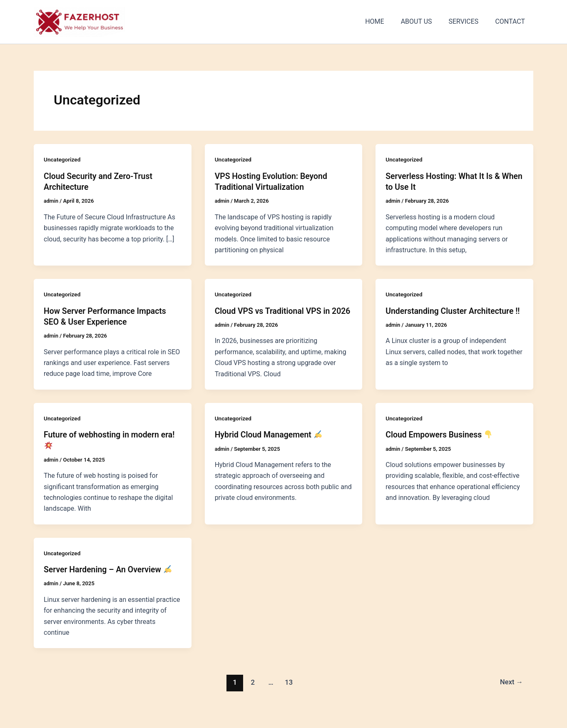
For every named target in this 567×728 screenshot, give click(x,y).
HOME (386, 21)
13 (288, 692)
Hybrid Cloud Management (270, 445)
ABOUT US (425, 21)
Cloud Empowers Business (440, 445)
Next (511, 692)
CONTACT (512, 21)
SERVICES (469, 21)
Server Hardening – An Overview (110, 579)
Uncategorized (63, 159)
